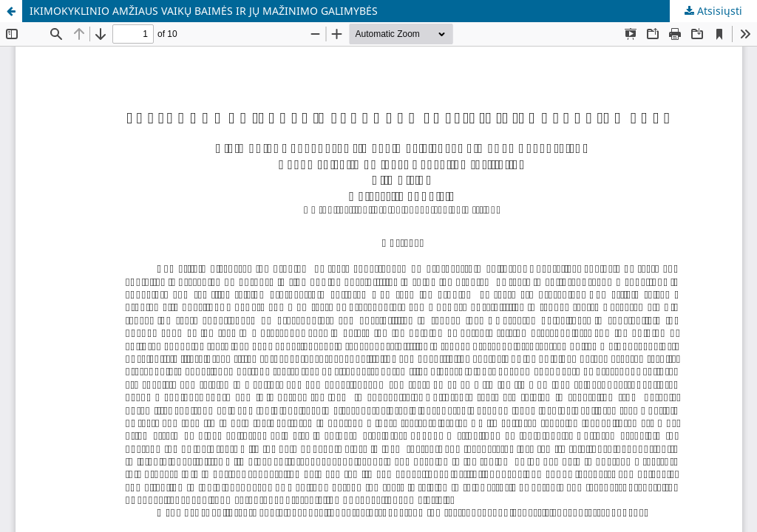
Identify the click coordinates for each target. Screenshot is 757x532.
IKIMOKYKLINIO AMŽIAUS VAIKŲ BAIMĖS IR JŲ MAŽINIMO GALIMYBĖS (204, 11)
